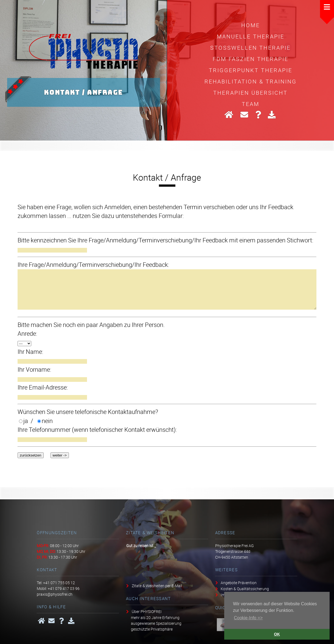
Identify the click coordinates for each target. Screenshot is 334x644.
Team (251, 104)
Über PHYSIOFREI (147, 611)
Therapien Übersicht (250, 93)
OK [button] (277, 634)
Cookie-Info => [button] (248, 618)
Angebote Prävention (239, 583)
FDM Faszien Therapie (251, 59)
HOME (251, 25)
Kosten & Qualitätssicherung (245, 589)
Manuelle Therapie (251, 36)
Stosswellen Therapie (250, 47)
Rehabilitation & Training (251, 81)
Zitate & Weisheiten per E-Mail (157, 586)
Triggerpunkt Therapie (251, 70)
